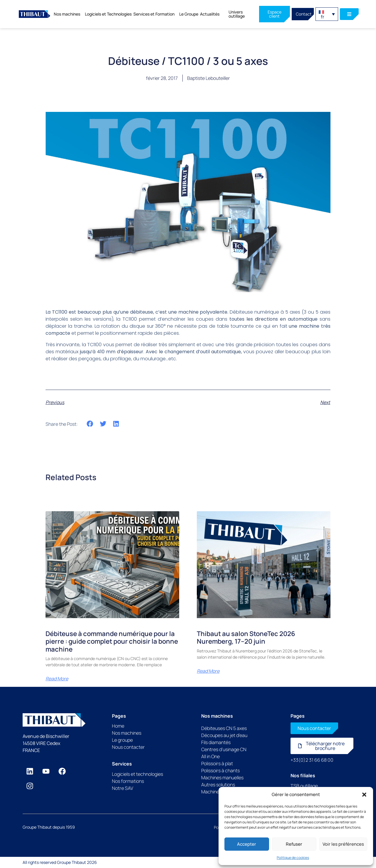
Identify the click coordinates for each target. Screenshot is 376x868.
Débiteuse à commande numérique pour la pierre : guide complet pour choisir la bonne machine (112, 641)
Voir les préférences (343, 844)
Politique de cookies (293, 858)
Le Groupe (189, 14)
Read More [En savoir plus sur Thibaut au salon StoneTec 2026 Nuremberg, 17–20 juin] (208, 671)
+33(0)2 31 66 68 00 (312, 760)
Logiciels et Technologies (108, 14)
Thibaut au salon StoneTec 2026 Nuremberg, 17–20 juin (246, 637)
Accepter (247, 844)
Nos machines (68, 14)
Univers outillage (237, 14)
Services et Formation (155, 14)
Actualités (210, 14)
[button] (364, 795)
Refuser (294, 844)
